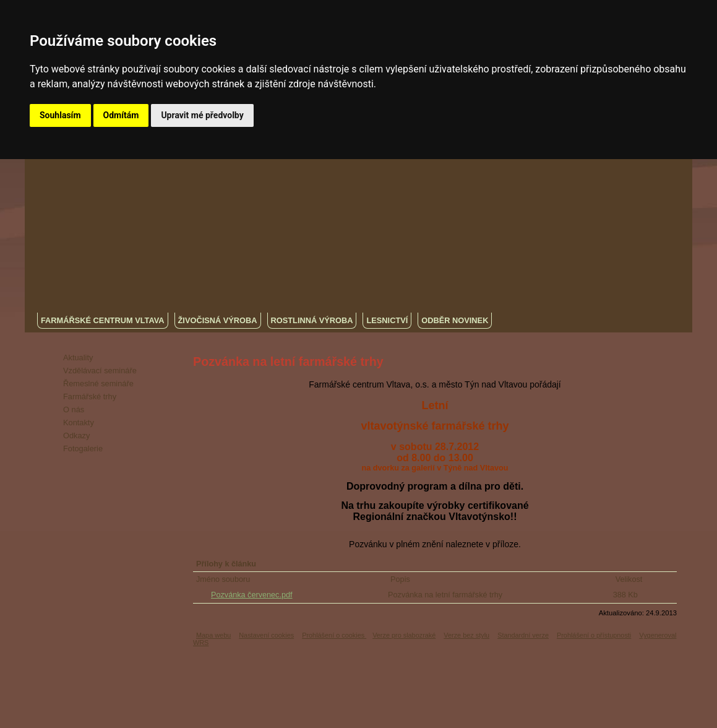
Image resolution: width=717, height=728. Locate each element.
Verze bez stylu (466, 635)
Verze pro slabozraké (404, 635)
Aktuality (78, 357)
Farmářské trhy (90, 396)
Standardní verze (523, 635)
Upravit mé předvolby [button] (202, 115)
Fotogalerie (83, 448)
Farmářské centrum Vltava (103, 320)
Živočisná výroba (218, 320)
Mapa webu (213, 635)
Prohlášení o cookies (334, 635)
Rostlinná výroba (312, 320)
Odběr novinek (455, 320)
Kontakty (79, 422)
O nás (74, 409)
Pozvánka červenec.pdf (252, 595)
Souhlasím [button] (60, 115)
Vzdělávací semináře (100, 370)
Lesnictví (387, 320)
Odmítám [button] (121, 115)
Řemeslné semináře (98, 383)
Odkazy (76, 435)
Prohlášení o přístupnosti (594, 635)
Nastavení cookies (266, 635)
